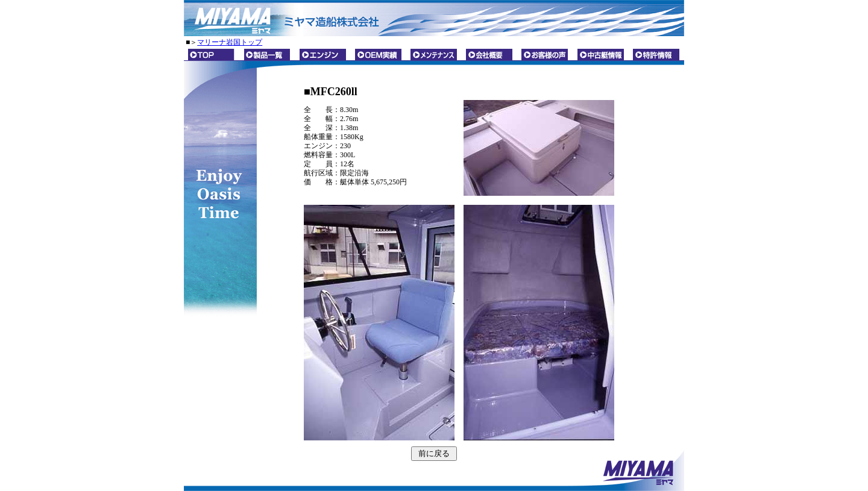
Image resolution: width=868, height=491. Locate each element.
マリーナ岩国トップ (230, 42)
